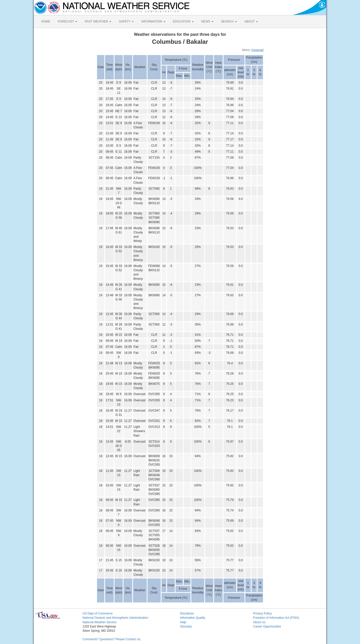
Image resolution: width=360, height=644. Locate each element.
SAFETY (126, 22)
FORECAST (67, 22)
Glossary (186, 626)
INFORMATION (153, 22)
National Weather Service (99, 622)
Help (183, 622)
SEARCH (229, 22)
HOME (46, 22)
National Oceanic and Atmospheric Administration (115, 618)
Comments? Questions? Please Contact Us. (112, 639)
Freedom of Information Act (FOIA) (276, 618)
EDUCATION (183, 22)
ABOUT (251, 22)
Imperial (257, 50)
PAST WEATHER (98, 22)
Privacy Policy (263, 613)
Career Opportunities (267, 626)
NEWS (207, 22)
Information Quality (193, 618)
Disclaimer (187, 613)
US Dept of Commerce (98, 613)
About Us (259, 622)
